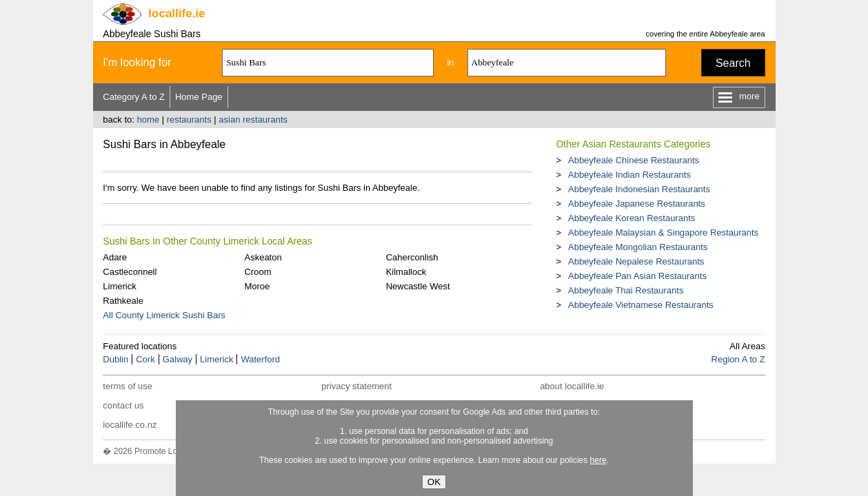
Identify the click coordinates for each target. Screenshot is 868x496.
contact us (123, 405)
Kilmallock (406, 272)
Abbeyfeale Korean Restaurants (632, 218)
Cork (145, 359)
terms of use (128, 386)
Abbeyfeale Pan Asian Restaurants (637, 276)
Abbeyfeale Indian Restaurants (629, 175)
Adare (115, 257)
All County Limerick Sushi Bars (164, 315)
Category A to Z (134, 97)
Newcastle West (418, 286)
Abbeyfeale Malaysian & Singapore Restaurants (663, 232)
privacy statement (356, 386)
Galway (178, 359)
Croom (258, 272)
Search (733, 63)
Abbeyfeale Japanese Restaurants (637, 204)
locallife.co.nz (130, 425)
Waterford (260, 359)
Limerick (119, 286)
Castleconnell (130, 272)
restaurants (189, 120)
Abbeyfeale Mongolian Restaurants (638, 247)
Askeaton (263, 257)
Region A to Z (738, 359)
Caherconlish (412, 257)
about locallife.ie (572, 386)
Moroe (257, 286)
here (598, 460)
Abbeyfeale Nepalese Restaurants (636, 261)
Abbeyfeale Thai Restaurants (626, 290)
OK (434, 482)
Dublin (115, 359)
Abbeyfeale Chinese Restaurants (634, 160)
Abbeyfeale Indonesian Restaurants (639, 189)
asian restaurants (253, 120)
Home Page (199, 97)
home (148, 120)
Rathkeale (123, 301)
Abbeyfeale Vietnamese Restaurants (641, 305)
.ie (176, 13)
